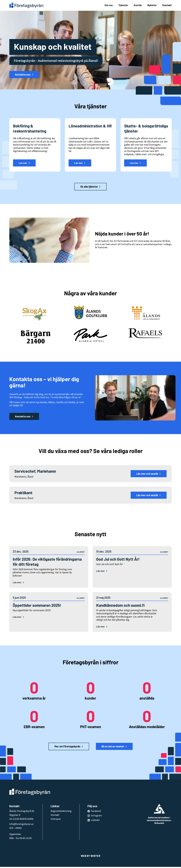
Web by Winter (90, 857)
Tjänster (123, 5)
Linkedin (95, 821)
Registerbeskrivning (61, 812)
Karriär (138, 5)
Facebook (96, 812)
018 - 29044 (15, 829)
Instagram (96, 817)
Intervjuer (56, 820)
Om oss (109, 5)
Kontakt (167, 5)
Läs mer (19, 583)
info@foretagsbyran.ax (21, 825)
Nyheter (152, 5)
